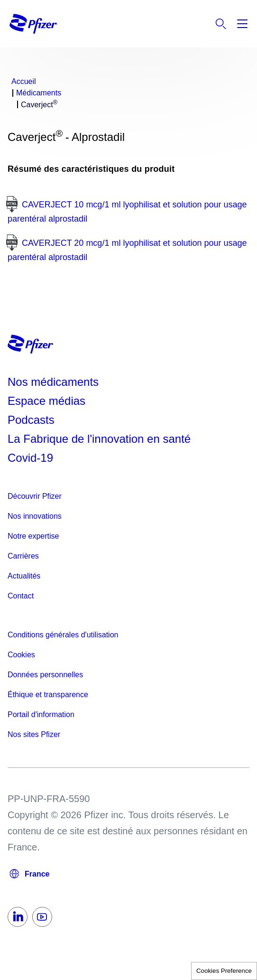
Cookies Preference (224, 971)
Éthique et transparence (48, 695)
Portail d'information (41, 714)
